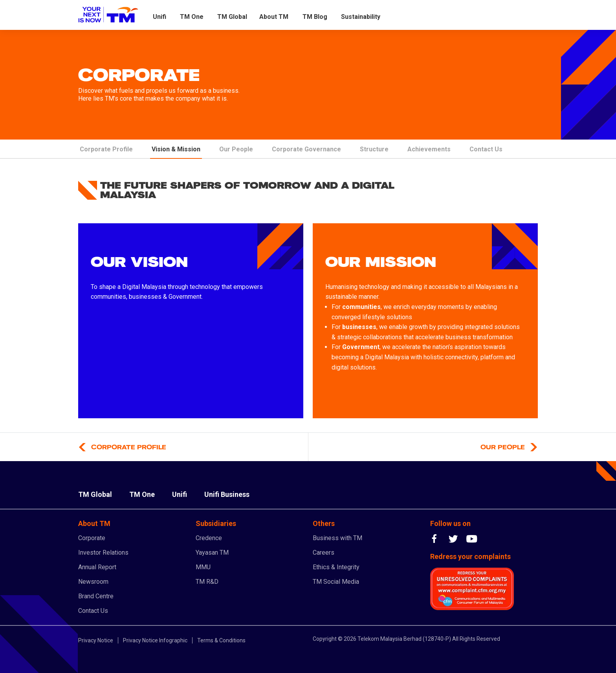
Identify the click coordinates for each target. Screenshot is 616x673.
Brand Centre (96, 596)
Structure (374, 149)
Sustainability (361, 17)
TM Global (232, 17)
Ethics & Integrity (336, 567)
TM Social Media (336, 582)
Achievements (429, 149)
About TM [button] (274, 17)
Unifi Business (227, 494)
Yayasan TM (212, 553)
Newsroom (93, 582)
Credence (209, 538)
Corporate (92, 538)
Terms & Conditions (221, 640)
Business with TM (337, 538)
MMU (203, 567)
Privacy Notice (96, 640)
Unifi (159, 17)
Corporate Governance (306, 149)
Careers (324, 553)
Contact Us (486, 149)
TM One (192, 17)
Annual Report (97, 567)
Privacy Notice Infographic (155, 640)
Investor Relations (103, 553)
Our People (236, 149)
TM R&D (207, 582)
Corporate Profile (106, 149)
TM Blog (315, 17)
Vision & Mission (176, 149)
